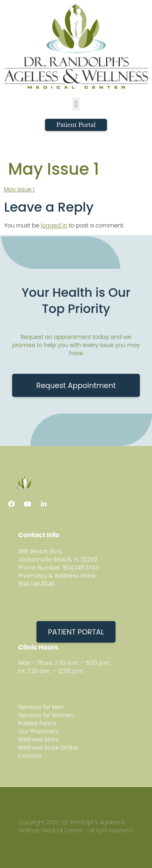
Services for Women (46, 715)
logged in (54, 225)
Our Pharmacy (39, 731)
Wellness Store (39, 739)
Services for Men (41, 707)
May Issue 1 (19, 189)
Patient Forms (37, 723)
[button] (76, 104)
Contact (30, 756)
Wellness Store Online (48, 748)
